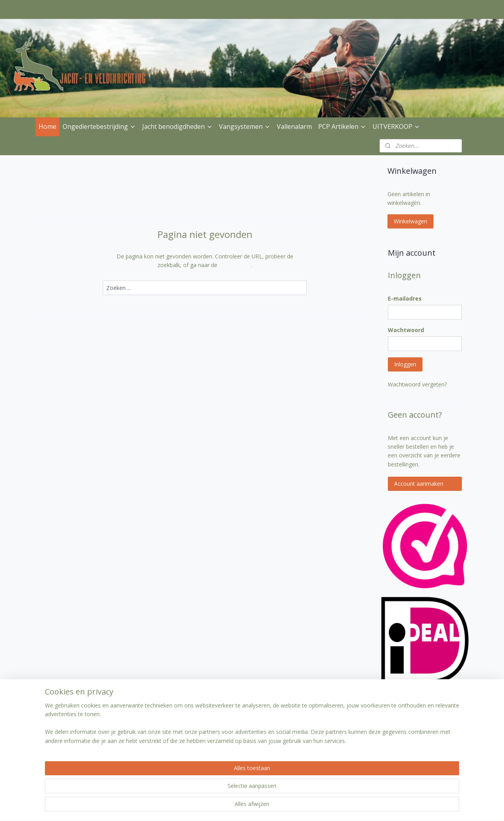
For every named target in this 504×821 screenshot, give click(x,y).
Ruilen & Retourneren (66, 741)
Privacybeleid (56, 749)
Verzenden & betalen (66, 732)
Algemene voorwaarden (156, 741)
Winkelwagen (410, 221)
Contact (136, 732)
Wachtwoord (406, 330)
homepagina (235, 265)
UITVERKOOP (396, 126)
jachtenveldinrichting (243, 709)
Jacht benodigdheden (177, 126)
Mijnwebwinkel (346, 807)
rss (247, 807)
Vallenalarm (294, 126)
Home (47, 126)
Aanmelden (320, 750)
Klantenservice (144, 723)
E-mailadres (405, 298)
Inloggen (405, 364)
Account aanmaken (419, 484)
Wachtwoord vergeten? (417, 384)
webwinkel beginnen (277, 807)
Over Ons (51, 723)
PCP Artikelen (342, 126)
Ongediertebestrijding (99, 126)
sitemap (230, 807)
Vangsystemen (245, 126)
